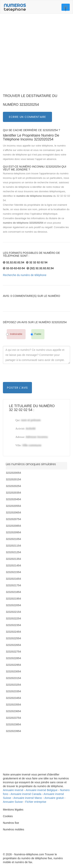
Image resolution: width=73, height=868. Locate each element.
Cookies (8, 816)
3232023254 (13, 685)
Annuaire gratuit (54, 798)
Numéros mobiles (14, 829)
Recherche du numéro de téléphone (25, 275)
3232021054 (13, 539)
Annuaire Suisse (13, 802)
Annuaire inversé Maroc (28, 798)
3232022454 (13, 632)
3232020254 (13, 486)
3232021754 (13, 585)
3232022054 (13, 605)
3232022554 (13, 638)
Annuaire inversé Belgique (42, 790)
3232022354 (13, 625)
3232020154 (13, 479)
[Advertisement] (36, 55)
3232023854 (13, 724)
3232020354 (13, 493)
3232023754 (13, 718)
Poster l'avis (17, 388)
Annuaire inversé (13, 790)
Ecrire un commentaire (27, 117)
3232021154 (13, 546)
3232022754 (13, 652)
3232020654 (13, 513)
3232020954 (13, 532)
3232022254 (13, 618)
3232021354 (13, 559)
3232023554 (13, 705)
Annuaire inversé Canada (26, 794)
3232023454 (13, 698)
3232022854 (13, 658)
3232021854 (13, 592)
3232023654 (13, 711)
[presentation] (33, 374)
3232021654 (13, 579)
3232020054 (13, 473)
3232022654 (13, 645)
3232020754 (13, 519)
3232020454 (13, 499)
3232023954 (13, 731)
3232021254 (13, 552)
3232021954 (13, 599)
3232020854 (13, 526)
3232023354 (13, 691)
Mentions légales (13, 810)
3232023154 (13, 678)
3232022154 (13, 612)
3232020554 (13, 506)
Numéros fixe (11, 823)
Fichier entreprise (36, 802)
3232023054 (13, 671)
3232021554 (13, 572)
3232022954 (13, 665)
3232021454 (13, 565)
